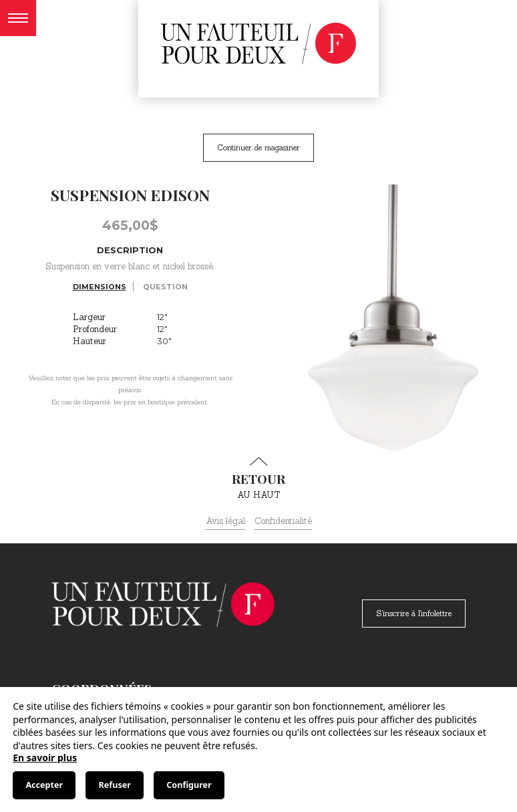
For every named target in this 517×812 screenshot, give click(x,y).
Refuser (115, 785)
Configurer (189, 785)
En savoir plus (45, 758)
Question (165, 287)
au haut (258, 479)
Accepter (44, 785)
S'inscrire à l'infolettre (414, 613)
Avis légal (225, 521)
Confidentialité (283, 521)
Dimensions (100, 287)
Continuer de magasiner (258, 147)
